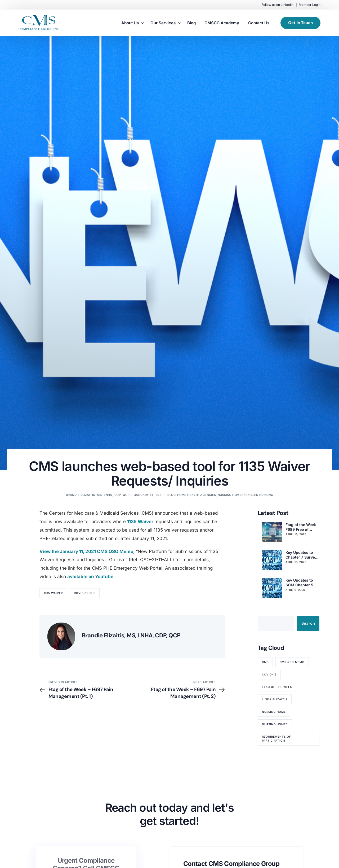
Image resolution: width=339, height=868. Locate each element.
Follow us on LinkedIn (277, 5)
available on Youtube (90, 577)
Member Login (310, 5)
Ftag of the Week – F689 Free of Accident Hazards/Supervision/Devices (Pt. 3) (302, 527)
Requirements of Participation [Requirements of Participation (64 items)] (276, 739)
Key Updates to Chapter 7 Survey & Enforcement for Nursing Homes (302, 555)
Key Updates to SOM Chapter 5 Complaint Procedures (299, 583)
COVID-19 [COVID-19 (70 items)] (269, 674)
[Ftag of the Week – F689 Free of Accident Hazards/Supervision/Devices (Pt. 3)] (272, 532)
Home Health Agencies (197, 495)
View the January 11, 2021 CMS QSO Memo (86, 551)
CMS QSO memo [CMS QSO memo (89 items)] (292, 662)
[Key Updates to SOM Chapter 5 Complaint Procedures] (272, 588)
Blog (171, 495)
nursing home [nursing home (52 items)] (274, 712)
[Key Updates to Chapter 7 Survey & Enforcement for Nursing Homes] (272, 560)
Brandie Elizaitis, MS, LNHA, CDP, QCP (98, 495)
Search (308, 623)
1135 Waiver (141, 522)
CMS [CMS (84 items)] (265, 662)
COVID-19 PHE (85, 593)
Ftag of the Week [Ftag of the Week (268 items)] (277, 687)
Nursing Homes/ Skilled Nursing (245, 495)
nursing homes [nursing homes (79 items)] (275, 724)
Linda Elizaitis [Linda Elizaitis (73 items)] (275, 699)
